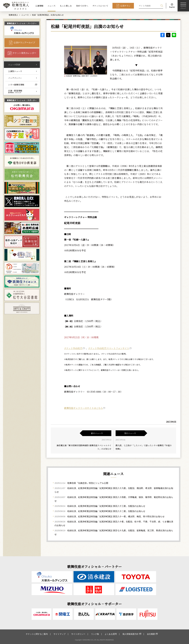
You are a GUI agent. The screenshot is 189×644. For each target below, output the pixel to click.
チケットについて (100, 6)
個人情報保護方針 (130, 634)
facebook (163, 35)
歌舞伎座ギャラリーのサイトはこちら (83, 408)
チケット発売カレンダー (24, 53)
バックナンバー (15, 78)
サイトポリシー (78, 634)
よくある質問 (111, 634)
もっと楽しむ (66, 6)
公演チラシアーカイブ (24, 43)
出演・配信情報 (15, 91)
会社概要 (151, 634)
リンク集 (95, 634)
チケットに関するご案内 (37, 634)
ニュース (52, 6)
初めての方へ (82, 6)
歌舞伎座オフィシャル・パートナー (22, 23)
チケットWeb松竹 (73, 348)
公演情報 (39, 6)
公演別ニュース (15, 71)
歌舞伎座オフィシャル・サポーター (22, 100)
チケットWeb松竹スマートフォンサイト (109, 348)
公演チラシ (125, 6)
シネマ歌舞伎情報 (16, 85)
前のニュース (97, 433)
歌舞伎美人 (13, 15)
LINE (174, 35)
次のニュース (130, 433)
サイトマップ (60, 634)
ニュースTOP (14, 65)
